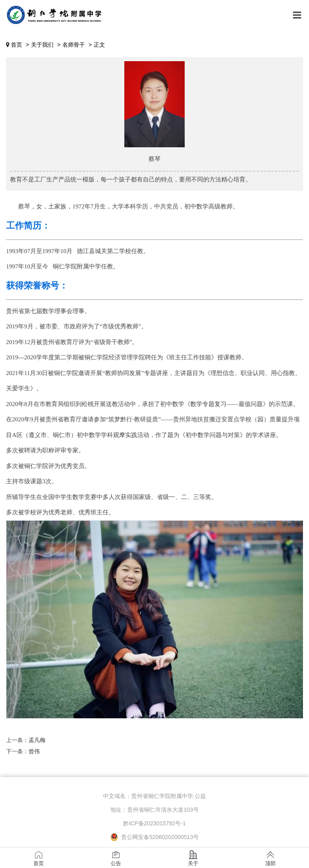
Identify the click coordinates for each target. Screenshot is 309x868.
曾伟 (34, 751)
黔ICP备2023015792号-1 (154, 823)
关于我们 (42, 45)
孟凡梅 (37, 740)
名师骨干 (74, 45)
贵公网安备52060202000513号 (154, 837)
